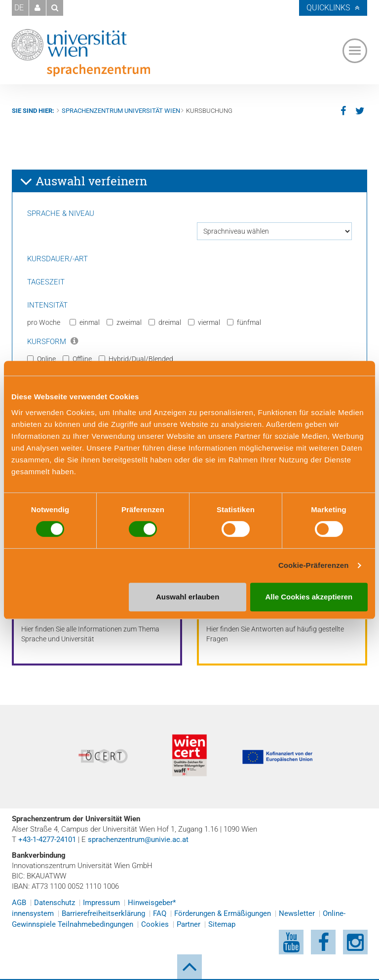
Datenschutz (55, 903)
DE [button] (19, 8)
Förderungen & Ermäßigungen (223, 913)
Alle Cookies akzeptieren (309, 597)
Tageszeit (46, 282)
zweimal (124, 322)
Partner (189, 924)
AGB (19, 903)
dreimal (165, 322)
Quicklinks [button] (328, 8)
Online (41, 359)
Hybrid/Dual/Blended (136, 359)
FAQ (160, 913)
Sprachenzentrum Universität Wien (121, 111)
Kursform (53, 342)
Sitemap (222, 924)
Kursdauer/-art (57, 259)
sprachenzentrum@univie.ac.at (138, 840)
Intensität (47, 305)
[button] (38, 8)
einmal (85, 322)
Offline (77, 359)
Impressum (101, 903)
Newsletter (297, 913)
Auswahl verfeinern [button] (83, 181)
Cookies (155, 924)
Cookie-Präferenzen (314, 565)
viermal (204, 322)
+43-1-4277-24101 (47, 840)
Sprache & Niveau (61, 213)
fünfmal (244, 322)
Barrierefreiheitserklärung (103, 913)
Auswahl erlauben (188, 597)
